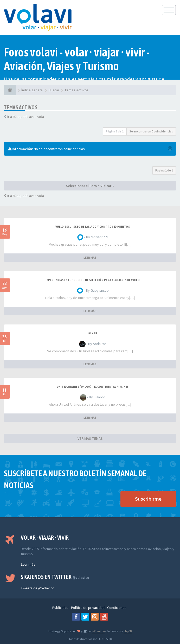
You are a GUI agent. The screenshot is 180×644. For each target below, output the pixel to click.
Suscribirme (148, 499)
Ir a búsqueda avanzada (26, 117)
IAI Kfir (93, 333)
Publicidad (60, 608)
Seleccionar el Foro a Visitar (90, 186)
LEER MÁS (90, 257)
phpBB (128, 631)
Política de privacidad (88, 608)
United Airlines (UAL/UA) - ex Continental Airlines (93, 387)
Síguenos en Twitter (55, 577)
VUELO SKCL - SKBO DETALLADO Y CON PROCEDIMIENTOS (93, 227)
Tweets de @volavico (38, 588)
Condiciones (117, 608)
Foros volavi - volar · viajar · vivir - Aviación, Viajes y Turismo (77, 59)
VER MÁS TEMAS (90, 438)
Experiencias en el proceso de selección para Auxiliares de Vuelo (93, 280)
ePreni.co (98, 631)
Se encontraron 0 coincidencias (151, 131)
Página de (115, 131)
